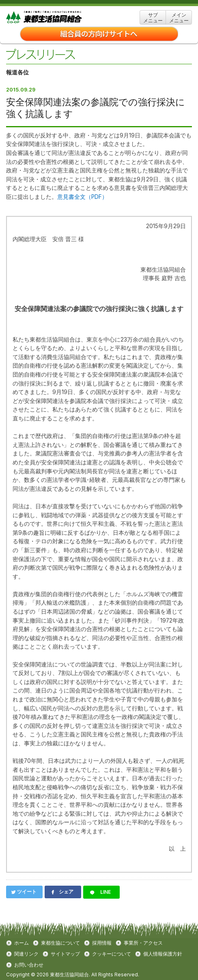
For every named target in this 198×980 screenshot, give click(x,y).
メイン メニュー (179, 18)
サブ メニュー (153, 18)
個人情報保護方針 (163, 954)
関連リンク (26, 954)
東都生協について (60, 943)
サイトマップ (65, 954)
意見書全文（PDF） (82, 197)
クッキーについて (112, 954)
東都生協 (56, 17)
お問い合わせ (29, 965)
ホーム (22, 943)
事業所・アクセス (143, 943)
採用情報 (102, 943)
